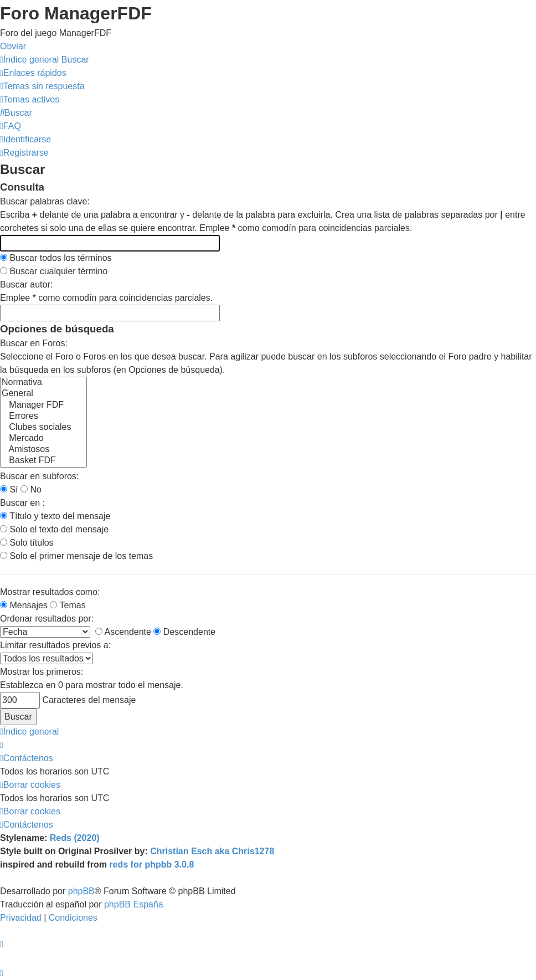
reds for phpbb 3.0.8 (151, 864)
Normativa (43, 383)
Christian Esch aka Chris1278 (212, 851)
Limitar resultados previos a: (55, 645)
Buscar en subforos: (39, 476)
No (31, 489)
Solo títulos (27, 543)
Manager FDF (43, 406)
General (43, 394)
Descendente (184, 632)
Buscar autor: (26, 284)
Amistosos (43, 450)
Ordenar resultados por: (47, 619)
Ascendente (123, 632)
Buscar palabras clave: (45, 201)
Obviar (13, 46)
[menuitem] (42, 86)
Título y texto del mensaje (55, 516)
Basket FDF (43, 461)
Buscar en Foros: (34, 343)
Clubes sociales (43, 428)
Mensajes (24, 605)
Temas (68, 605)
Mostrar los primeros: (42, 672)
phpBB (81, 891)
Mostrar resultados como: (50, 592)
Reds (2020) (75, 838)
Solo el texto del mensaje (54, 529)
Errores (43, 417)
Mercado (43, 439)
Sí (9, 489)
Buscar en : (22, 503)
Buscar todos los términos (56, 258)
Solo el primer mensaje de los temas (76, 556)
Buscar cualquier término (54, 271)
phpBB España (134, 904)
